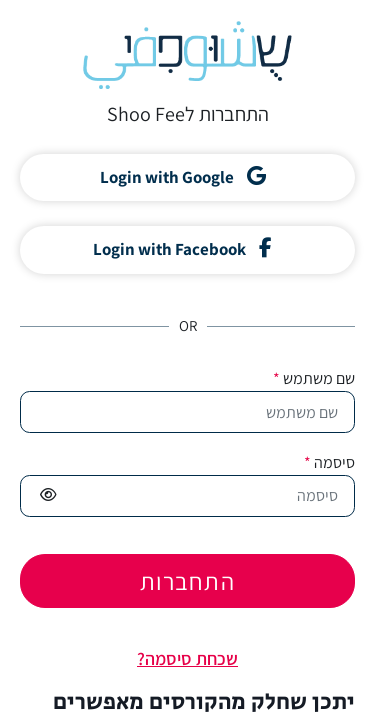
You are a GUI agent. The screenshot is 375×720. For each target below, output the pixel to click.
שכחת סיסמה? (187, 658)
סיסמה (329, 462)
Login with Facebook (182, 249)
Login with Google (183, 177)
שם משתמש (314, 378)
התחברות (187, 581)
